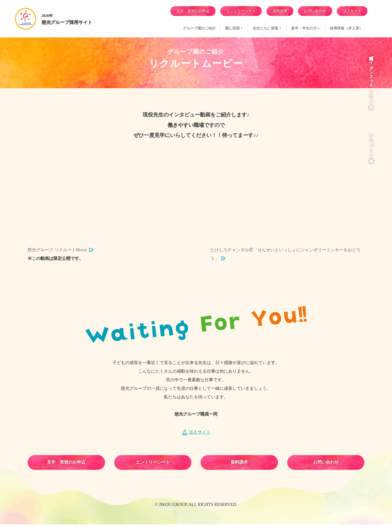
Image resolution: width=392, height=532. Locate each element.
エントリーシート (241, 11)
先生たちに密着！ (267, 28)
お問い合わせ (315, 11)
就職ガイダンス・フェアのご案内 (371, 77)
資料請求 (280, 11)
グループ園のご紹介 (199, 28)
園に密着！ (234, 28)
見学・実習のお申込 (193, 11)
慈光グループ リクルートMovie (57, 258)
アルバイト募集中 (371, 143)
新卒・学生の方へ (306, 28)
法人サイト (352, 11)
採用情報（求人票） (346, 28)
